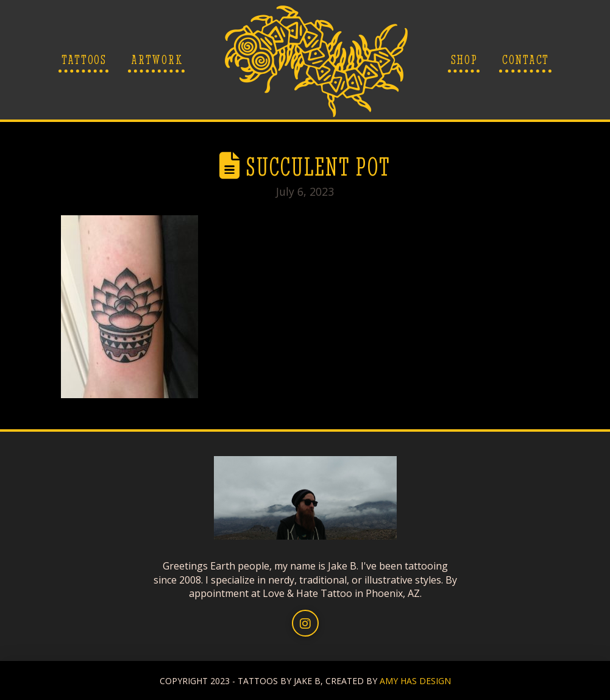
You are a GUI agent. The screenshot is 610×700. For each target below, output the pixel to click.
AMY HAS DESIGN (415, 681)
